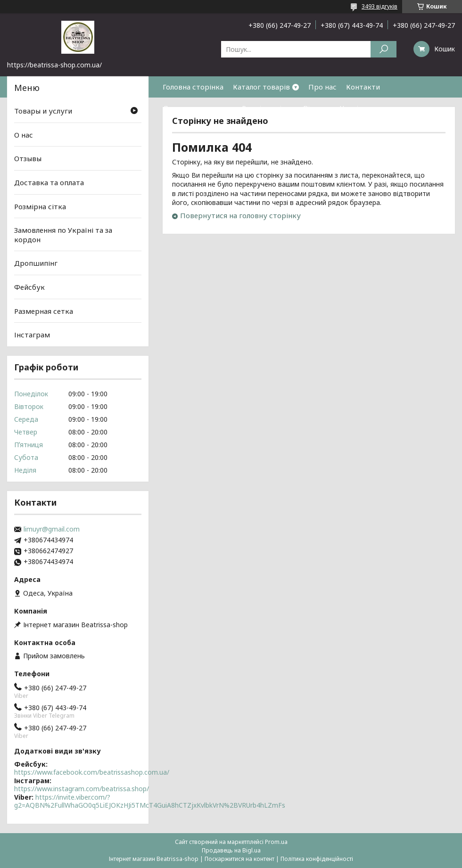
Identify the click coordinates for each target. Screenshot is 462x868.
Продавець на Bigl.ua (231, 850)
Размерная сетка (44, 311)
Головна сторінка (193, 87)
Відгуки (317, 108)
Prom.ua (276, 842)
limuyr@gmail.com (52, 529)
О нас (24, 135)
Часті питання (364, 108)
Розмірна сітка (268, 108)
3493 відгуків (379, 6)
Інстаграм (32, 335)
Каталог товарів (261, 87)
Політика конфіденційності (317, 859)
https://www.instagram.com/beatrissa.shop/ (82, 789)
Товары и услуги (43, 111)
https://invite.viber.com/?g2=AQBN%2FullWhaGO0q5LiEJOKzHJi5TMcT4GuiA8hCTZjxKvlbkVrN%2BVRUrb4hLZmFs (150, 801)
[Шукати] (384, 49)
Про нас (322, 87)
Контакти (363, 87)
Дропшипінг (36, 263)
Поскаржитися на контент (239, 859)
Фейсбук (29, 287)
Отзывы (28, 158)
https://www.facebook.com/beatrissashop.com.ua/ (92, 772)
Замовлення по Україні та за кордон (63, 235)
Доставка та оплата (198, 108)
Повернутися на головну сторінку (240, 215)
